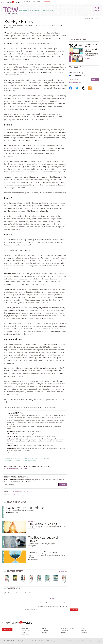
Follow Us (44, 632)
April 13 (31, 582)
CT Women (76, 73)
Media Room (45, 630)
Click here (7, 460)
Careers (44, 628)
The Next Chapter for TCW (91, 45)
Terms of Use (65, 630)
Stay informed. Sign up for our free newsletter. (51, 606)
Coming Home (77, 75)
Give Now (47, 2)
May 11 (15, 582)
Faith (14, 491)
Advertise (64, 632)
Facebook (23, 593)
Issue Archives (78, 40)
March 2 (56, 582)
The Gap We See (26, 630)
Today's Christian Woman (29, 602)
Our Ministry (25, 628)
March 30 (39, 582)
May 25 (7, 582)
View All (87, 58)
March (97, 18)
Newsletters (37, 2)
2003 (92, 18)
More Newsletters (75, 83)
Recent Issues (15, 571)
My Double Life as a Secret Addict (91, 55)
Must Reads (34, 10)
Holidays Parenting (18, 495)
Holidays (19, 491)
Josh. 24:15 (22, 75)
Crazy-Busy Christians (43, 552)
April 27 (23, 582)
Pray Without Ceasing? (43, 524)
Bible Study (32, 521)
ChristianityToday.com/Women (15, 468)
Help (82, 628)
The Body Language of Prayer (43, 539)
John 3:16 (10, 443)
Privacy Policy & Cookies (68, 628)
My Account (84, 632)
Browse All (63, 571)
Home (87, 18)
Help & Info (78, 602)
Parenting (25, 491)
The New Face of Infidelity (91, 50)
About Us (27, 2)
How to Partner (26, 634)
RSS (66, 602)
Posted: (7, 495)
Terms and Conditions (58, 602)
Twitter (30, 593)
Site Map (49, 602)
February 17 (64, 582)
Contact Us (71, 602)
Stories (24, 632)
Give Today (7, 629)
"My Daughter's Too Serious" (25, 508)
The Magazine (47, 10)
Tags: (6, 491)
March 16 (47, 582)
